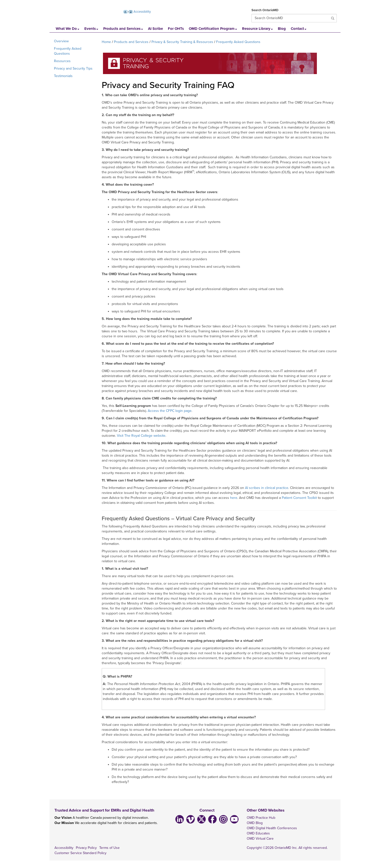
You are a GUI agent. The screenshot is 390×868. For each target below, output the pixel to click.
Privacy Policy (86, 848)
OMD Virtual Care (260, 839)
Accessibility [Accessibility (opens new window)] (137, 12)
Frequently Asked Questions (68, 51)
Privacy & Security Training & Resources (182, 42)
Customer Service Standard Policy (80, 853)
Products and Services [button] (123, 29)
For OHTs (176, 29)
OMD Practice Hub (261, 818)
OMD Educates (258, 833)
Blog (282, 29)
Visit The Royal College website (141, 436)
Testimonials (63, 76)
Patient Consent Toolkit (299, 498)
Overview (61, 41)
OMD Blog (255, 823)
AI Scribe (155, 29)
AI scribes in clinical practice (267, 488)
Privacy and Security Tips (73, 68)
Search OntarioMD (265, 10)
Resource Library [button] (257, 29)
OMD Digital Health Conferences (272, 828)
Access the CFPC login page (170, 411)
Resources (62, 61)
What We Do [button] (68, 29)
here (234, 498)
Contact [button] (299, 29)
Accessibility (64, 848)
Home (106, 42)
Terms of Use (109, 848)
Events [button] (91, 29)
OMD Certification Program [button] (213, 29)
